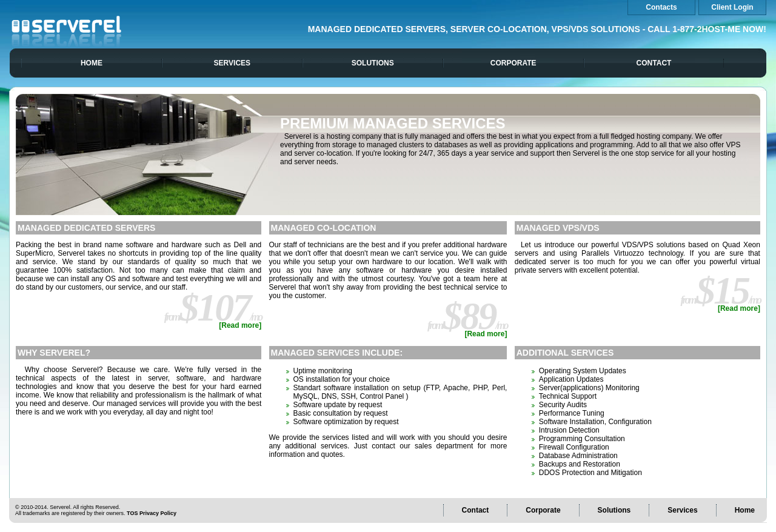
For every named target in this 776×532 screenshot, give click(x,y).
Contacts (661, 7)
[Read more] (240, 325)
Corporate (513, 63)
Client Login (732, 7)
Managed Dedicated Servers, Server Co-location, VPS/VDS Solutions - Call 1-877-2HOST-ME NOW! (537, 29)
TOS (132, 513)
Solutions (373, 63)
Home (92, 63)
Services (232, 63)
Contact (654, 63)
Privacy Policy (158, 513)
